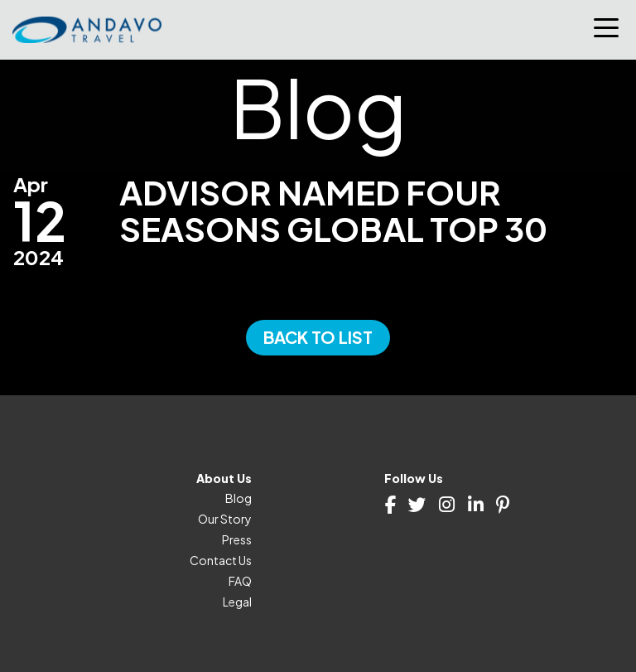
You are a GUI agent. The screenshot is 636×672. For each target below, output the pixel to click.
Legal (237, 602)
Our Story (225, 519)
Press (237, 539)
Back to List (318, 337)
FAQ (240, 581)
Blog (238, 498)
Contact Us (221, 560)
